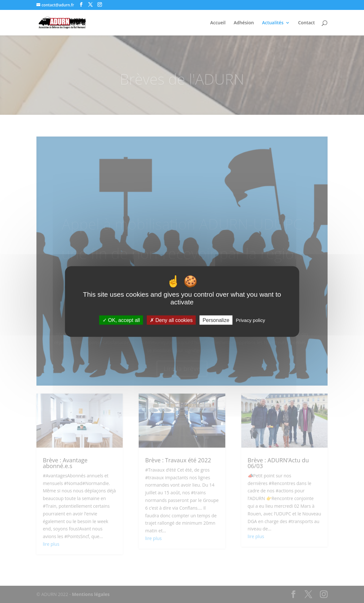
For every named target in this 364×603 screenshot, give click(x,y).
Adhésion (244, 23)
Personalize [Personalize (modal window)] (216, 320)
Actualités (273, 23)
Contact (306, 23)
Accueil (218, 23)
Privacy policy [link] (251, 320)
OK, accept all (121, 320)
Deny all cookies (171, 320)
